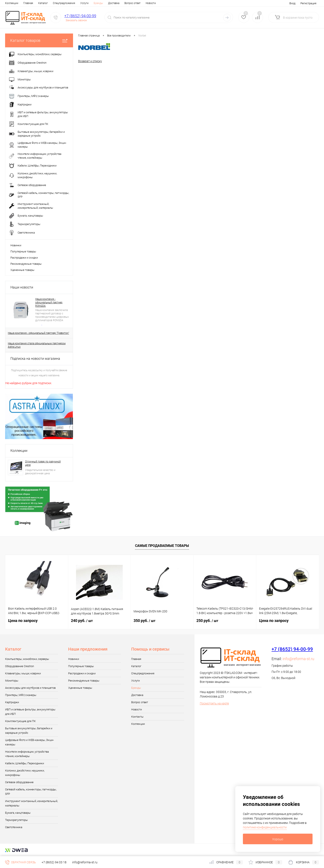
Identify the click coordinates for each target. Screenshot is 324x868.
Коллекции (19, 451)
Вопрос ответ (114, 3)
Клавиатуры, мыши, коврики (23, 673)
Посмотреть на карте (214, 703)
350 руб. (144, 621)
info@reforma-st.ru (298, 659)
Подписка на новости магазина (35, 359)
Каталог (25, 3)
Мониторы (12, 681)
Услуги (66, 3)
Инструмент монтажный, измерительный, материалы (31, 803)
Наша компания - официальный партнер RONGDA (49, 302)
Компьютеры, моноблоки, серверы (27, 659)
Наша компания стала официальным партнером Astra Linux (37, 345)
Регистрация (308, 3)
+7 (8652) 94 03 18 (54, 862)
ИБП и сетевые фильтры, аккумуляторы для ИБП (30, 712)
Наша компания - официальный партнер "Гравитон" (38, 333)
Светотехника (14, 827)
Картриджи (12, 702)
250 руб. (207, 621)
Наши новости (22, 287)
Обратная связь (20, 862)
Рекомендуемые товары (26, 264)
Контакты (149, 3)
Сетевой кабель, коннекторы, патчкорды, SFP (31, 792)
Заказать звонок (76, 20)
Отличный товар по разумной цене (43, 463)
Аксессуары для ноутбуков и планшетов (30, 688)
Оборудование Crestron (20, 666)
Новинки (16, 245)
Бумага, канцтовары (18, 813)
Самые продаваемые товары (162, 546)
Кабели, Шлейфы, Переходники (25, 763)
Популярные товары (23, 251)
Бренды (80, 3)
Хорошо (278, 839)
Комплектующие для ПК (20, 721)
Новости (132, 3)
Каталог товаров (39, 40)
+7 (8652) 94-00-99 (80, 16)
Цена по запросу (23, 621)
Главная (10, 3)
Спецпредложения (46, 3)
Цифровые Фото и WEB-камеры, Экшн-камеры (30, 742)
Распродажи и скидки (24, 258)
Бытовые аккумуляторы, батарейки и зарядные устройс (29, 731)
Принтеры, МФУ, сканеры (21, 695)
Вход (292, 3)
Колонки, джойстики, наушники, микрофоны (25, 773)
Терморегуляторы (16, 820)
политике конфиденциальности (265, 827)
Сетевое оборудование (19, 782)
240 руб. (82, 621)
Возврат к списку (90, 61)
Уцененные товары (22, 270)
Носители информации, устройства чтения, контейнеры (27, 754)
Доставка (95, 3)
